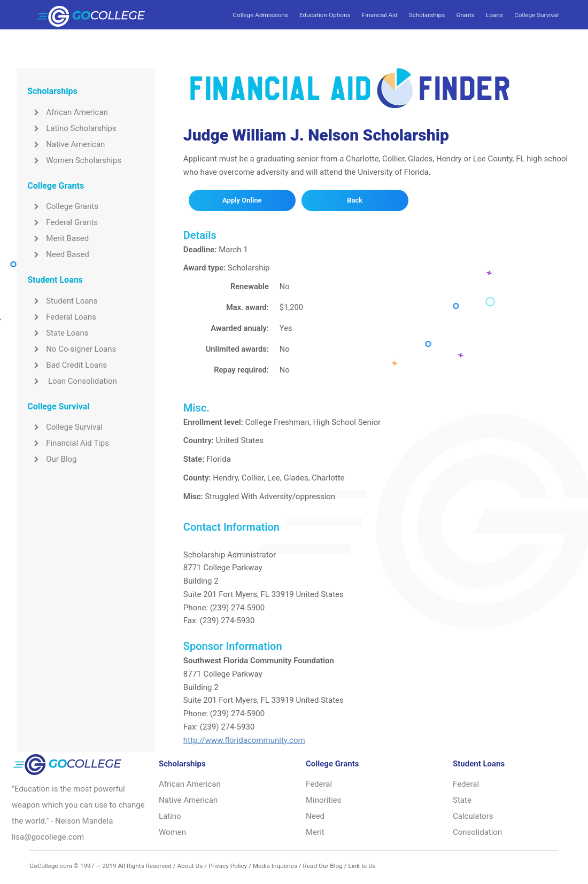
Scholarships (427, 15)
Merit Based (58, 238)
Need (315, 816)
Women (172, 832)
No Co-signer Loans (72, 349)
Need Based (58, 254)
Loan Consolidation (72, 381)
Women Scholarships (74, 160)
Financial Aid (380, 15)
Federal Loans (62, 317)
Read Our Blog (323, 866)
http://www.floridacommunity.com (244, 740)
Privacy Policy (228, 866)
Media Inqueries (275, 866)
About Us (190, 866)
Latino (170, 816)
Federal (319, 784)
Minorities (324, 800)
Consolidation (477, 832)
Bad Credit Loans (67, 365)
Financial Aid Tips (68, 443)
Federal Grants (63, 222)
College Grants (63, 206)
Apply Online (242, 200)
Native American (66, 144)
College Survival (536, 15)
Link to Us (362, 866)
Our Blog (52, 459)
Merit (315, 832)
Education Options (325, 15)
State (462, 800)
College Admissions (260, 15)
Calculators (473, 816)
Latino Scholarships (72, 128)
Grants (465, 15)
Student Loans (62, 301)
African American (68, 112)
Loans (494, 15)
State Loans (58, 333)
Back (355, 200)
